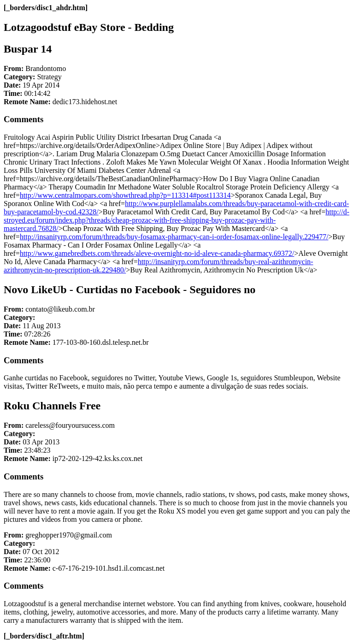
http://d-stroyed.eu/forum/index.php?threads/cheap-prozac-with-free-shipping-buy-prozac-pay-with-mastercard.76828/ (177, 220)
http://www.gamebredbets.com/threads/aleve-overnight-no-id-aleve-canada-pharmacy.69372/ (157, 253)
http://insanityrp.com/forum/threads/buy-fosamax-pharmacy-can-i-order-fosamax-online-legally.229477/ (174, 237)
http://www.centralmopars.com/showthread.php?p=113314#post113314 (125, 195)
